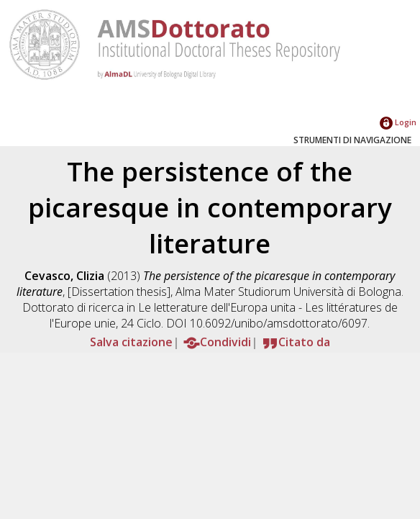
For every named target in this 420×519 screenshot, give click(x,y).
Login (398, 122)
